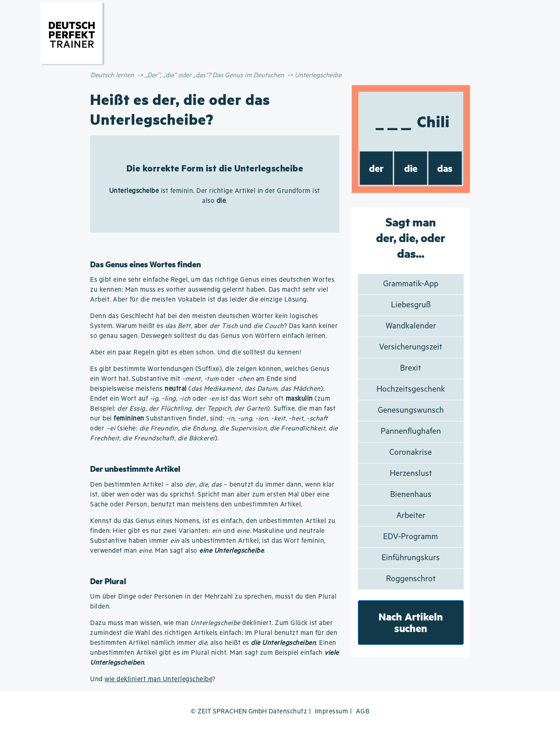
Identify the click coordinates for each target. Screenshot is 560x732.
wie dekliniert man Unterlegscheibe (158, 679)
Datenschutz (288, 712)
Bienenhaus (411, 495)
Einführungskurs (411, 558)
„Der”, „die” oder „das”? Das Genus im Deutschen (214, 75)
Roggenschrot (411, 579)
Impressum (332, 712)
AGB (363, 712)
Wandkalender (411, 326)
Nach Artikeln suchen (411, 622)
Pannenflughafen (411, 431)
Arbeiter (411, 516)
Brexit (411, 368)
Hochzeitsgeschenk (411, 389)
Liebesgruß (411, 305)
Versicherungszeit (411, 347)
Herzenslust (411, 474)
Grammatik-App (411, 284)
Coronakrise (411, 453)
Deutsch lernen (112, 75)
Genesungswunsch (411, 410)
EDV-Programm (411, 537)
